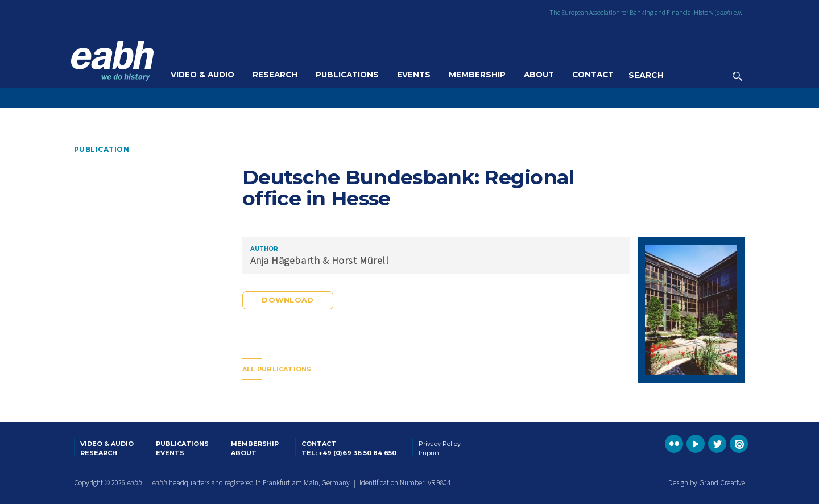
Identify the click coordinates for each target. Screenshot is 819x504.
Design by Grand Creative (707, 483)
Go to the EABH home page (112, 61)
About (539, 75)
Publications (347, 75)
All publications (277, 369)
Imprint (430, 453)
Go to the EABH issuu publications (739, 444)
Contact (593, 75)
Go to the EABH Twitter (717, 444)
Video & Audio (202, 75)
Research (275, 75)
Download (288, 300)
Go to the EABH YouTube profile (696, 444)
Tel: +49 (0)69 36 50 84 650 (349, 453)
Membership (477, 75)
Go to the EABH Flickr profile (674, 444)
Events (414, 75)
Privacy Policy (440, 444)
